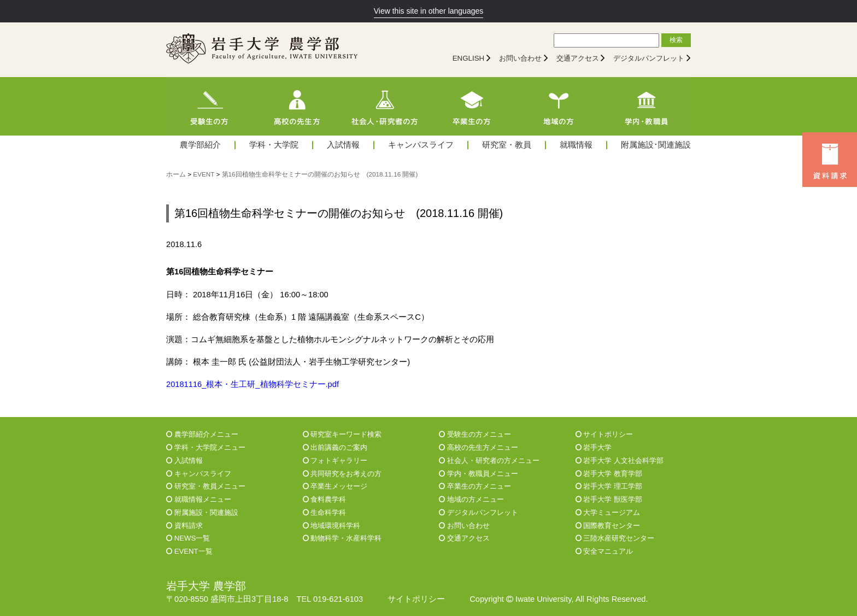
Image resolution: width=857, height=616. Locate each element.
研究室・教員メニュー (206, 486)
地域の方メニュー (471, 499)
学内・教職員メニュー (479, 474)
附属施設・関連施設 (202, 512)
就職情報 (576, 145)
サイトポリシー (604, 434)
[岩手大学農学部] (262, 50)
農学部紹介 (200, 145)
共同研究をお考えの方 (342, 474)
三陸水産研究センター (615, 538)
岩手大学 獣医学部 (609, 499)
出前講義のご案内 (335, 447)
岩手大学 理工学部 (609, 486)
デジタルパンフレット (649, 58)
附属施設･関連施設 (656, 145)
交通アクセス (578, 58)
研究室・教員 (507, 145)
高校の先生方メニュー (479, 447)
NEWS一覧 (188, 538)
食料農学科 (325, 499)
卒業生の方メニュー (475, 486)
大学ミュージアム (608, 512)
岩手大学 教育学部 (609, 474)
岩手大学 (594, 447)
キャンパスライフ (421, 145)
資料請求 (184, 526)
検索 (676, 40)
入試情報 (343, 145)
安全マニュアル (604, 551)
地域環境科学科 (332, 526)
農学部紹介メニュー (202, 434)
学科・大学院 (274, 145)
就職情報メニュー (199, 499)
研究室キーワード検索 (342, 434)
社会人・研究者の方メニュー (489, 460)
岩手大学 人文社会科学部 (620, 460)
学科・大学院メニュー (206, 447)
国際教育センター (608, 526)
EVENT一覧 (189, 551)
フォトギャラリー (335, 460)
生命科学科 (325, 512)
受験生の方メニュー (475, 434)
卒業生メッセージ (335, 486)
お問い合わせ (520, 58)
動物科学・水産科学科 (342, 538)
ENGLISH (469, 58)
